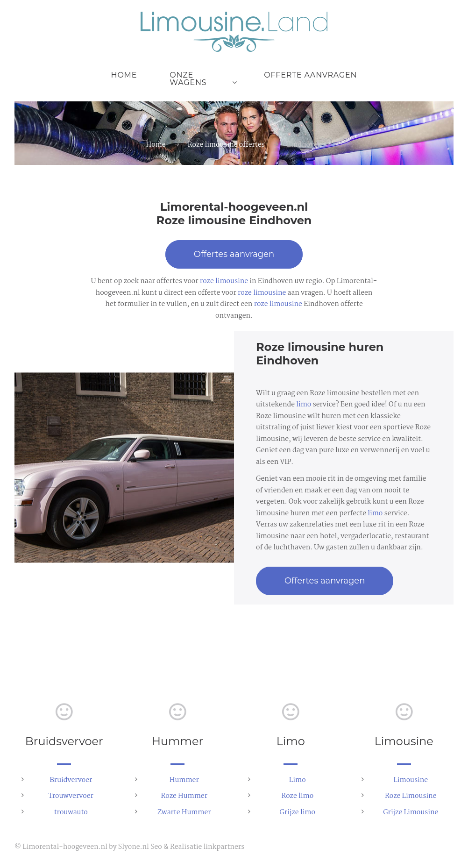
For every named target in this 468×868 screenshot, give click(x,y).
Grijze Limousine (411, 812)
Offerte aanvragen (310, 75)
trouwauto (71, 812)
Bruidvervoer (71, 780)
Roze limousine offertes (226, 145)
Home (124, 75)
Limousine (411, 780)
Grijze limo (298, 812)
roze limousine (224, 281)
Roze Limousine (411, 796)
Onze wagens (188, 79)
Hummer (184, 780)
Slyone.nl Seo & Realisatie (160, 847)
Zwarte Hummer (184, 812)
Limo (298, 780)
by (113, 847)
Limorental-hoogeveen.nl (65, 847)
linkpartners (224, 847)
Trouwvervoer (71, 796)
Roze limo (297, 796)
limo (304, 405)
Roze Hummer (184, 796)
